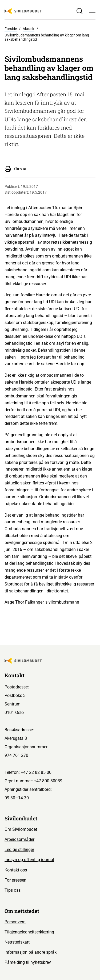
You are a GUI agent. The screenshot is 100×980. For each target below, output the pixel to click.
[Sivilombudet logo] (23, 11)
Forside (11, 29)
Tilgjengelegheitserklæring (29, 932)
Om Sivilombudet (21, 829)
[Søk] (79, 11)
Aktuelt (29, 29)
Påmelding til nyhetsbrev (28, 962)
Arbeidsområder (19, 839)
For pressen (15, 880)
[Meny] (92, 11)
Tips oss (13, 890)
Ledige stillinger (19, 850)
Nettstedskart (17, 942)
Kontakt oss (16, 870)
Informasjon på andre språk (31, 952)
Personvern (15, 922)
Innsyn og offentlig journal (29, 860)
